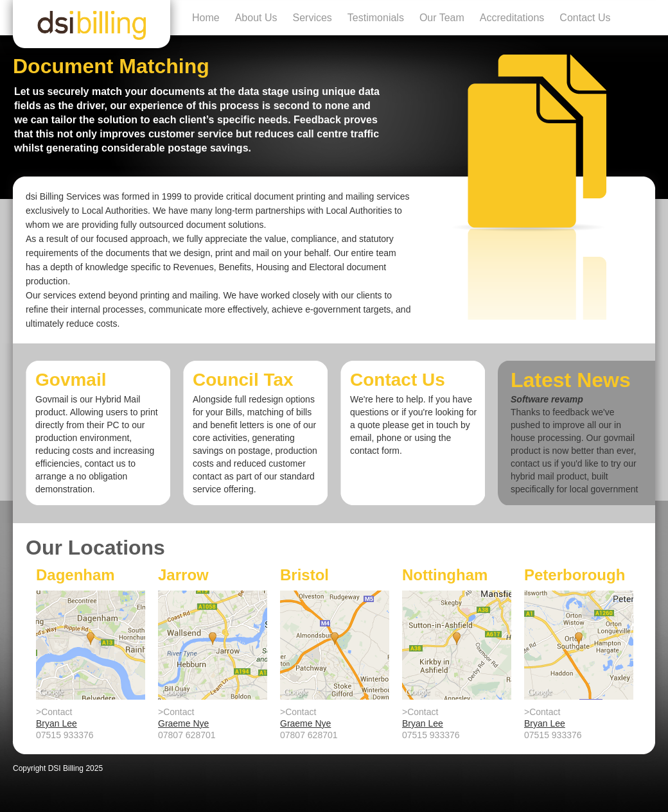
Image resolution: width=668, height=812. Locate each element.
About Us (256, 18)
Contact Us (585, 18)
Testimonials (376, 18)
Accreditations (512, 18)
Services (312, 18)
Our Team (442, 18)
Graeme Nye (183, 723)
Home (206, 18)
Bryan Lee (57, 723)
